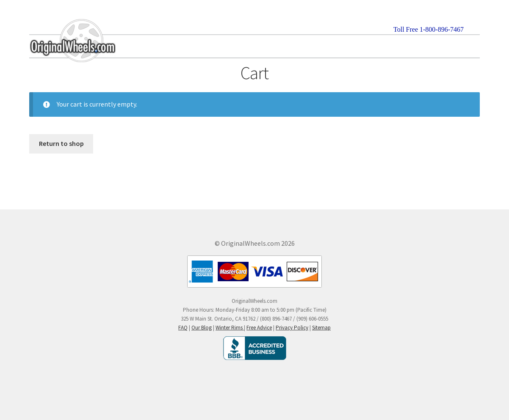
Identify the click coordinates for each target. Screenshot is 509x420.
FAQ (183, 328)
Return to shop (61, 143)
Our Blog (202, 328)
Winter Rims (230, 328)
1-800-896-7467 (442, 29)
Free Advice (259, 328)
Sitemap (321, 328)
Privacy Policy (292, 328)
